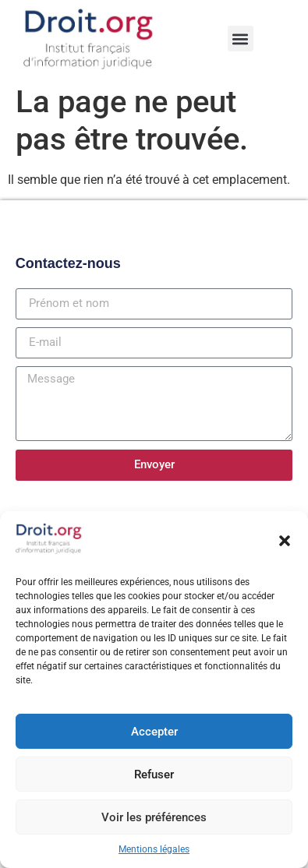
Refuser (154, 774)
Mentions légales (154, 849)
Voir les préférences (154, 817)
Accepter (154, 732)
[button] (285, 541)
